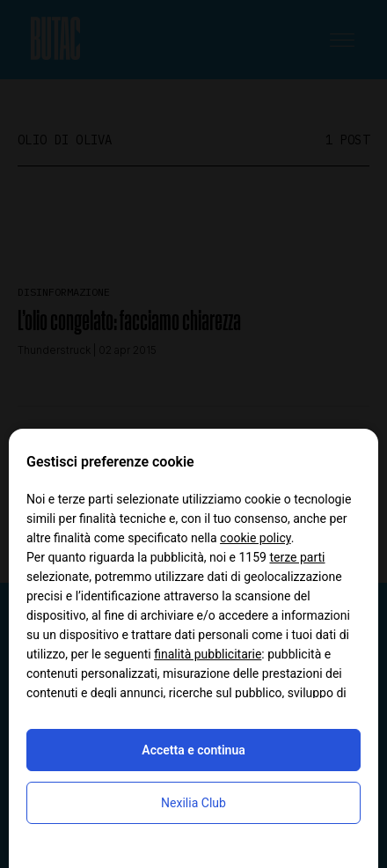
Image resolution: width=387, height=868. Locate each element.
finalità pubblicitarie (208, 654)
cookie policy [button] (256, 538)
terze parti (297, 557)
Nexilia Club (193, 803)
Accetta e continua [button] (193, 750)
